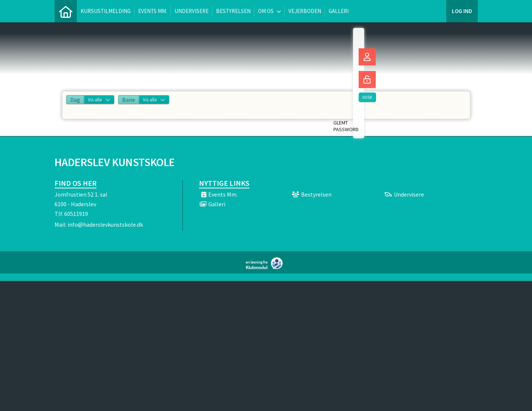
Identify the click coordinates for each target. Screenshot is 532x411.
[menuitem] (66, 11)
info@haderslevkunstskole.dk (105, 224)
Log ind (462, 11)
